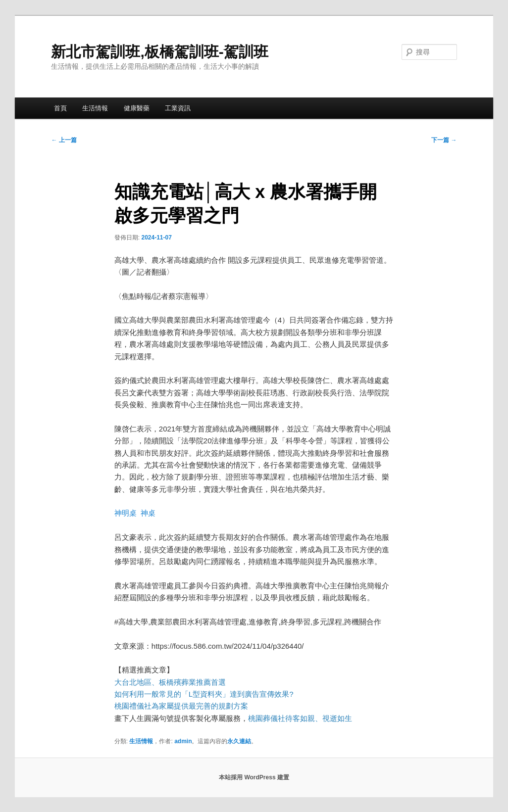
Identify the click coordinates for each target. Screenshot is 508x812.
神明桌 (126, 513)
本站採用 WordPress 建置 (254, 777)
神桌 (148, 513)
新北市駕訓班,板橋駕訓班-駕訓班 (159, 52)
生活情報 (95, 108)
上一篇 (64, 140)
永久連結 (239, 741)
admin (183, 741)
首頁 (60, 108)
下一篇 (444, 140)
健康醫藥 (137, 108)
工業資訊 (178, 108)
